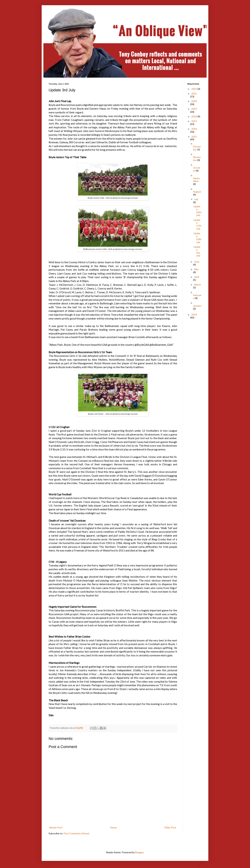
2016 (194, 129)
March (197, 285)
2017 (194, 121)
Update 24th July (197, 211)
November (197, 159)
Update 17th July (197, 224)
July (196, 199)
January (197, 306)
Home (113, 827)
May (196, 269)
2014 (194, 315)
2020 (194, 101)
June (197, 262)
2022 (194, 89)
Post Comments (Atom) (76, 833)
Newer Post (56, 827)
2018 (194, 116)
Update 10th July (197, 238)
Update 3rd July (197, 251)
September (196, 180)
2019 (194, 109)
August (197, 192)
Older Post (170, 827)
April (197, 277)
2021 (194, 94)
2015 (194, 137)
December (197, 148)
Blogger (139, 852)
